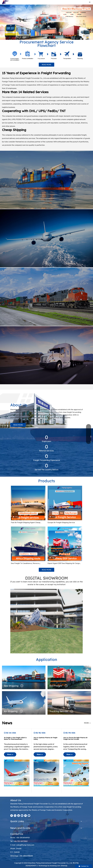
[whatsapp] (29, 815)
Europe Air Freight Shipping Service (61, 522)
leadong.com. (55, 866)
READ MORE (46, 65)
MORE (86, 723)
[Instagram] (22, 815)
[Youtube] (19, 815)
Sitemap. (64, 866)
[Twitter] (15, 815)
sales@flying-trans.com (25, 845)
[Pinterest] (25, 815)
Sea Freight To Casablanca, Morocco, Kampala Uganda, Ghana (25, 564)
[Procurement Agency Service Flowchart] (46, 56)
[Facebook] (12, 815)
